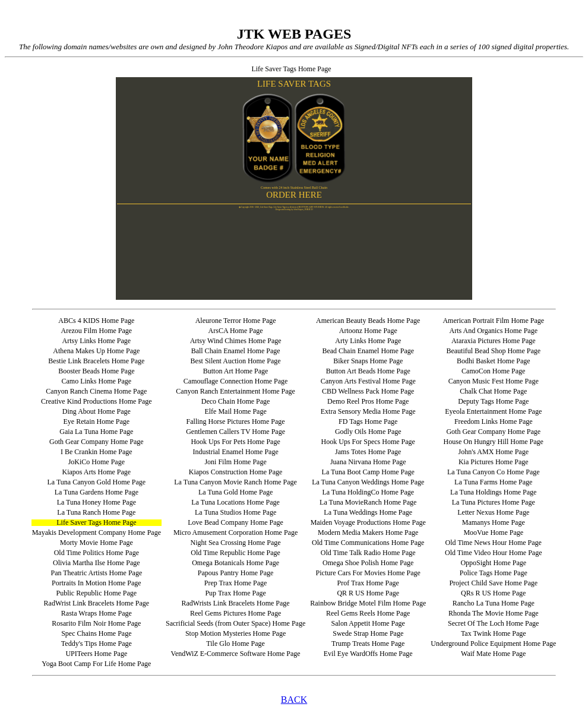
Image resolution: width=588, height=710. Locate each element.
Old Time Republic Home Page (235, 553)
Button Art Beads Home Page (368, 371)
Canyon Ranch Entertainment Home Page (235, 391)
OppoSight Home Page (493, 563)
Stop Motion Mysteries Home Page (235, 633)
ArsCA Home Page (236, 331)
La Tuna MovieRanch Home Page (368, 502)
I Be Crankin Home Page (97, 452)
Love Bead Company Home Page (235, 522)
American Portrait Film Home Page (493, 321)
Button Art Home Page (236, 371)
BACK (294, 700)
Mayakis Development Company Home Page (97, 532)
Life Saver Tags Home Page (96, 522)
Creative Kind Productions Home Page (97, 401)
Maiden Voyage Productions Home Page (368, 522)
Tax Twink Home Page (494, 633)
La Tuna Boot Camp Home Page (368, 472)
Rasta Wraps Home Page (97, 613)
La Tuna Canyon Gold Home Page (97, 482)
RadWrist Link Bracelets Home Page (97, 603)
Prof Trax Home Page (368, 583)
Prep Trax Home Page (236, 583)
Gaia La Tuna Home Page (96, 432)
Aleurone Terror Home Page (236, 321)
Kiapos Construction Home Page (236, 472)
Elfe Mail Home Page (235, 411)
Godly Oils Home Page (368, 432)
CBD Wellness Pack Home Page (368, 391)
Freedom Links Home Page (494, 421)
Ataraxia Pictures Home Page (494, 341)
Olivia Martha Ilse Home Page (97, 563)
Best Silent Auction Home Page (236, 361)
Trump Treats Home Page (368, 644)
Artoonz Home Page (368, 331)
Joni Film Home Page (235, 462)
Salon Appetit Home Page (368, 623)
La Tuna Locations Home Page (235, 502)
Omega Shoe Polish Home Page (368, 563)
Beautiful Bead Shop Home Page (493, 351)
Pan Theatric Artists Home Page (96, 573)
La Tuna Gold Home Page (235, 492)
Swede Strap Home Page (368, 633)
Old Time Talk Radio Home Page (368, 553)
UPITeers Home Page (96, 654)
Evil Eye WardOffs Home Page (368, 654)
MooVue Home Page (493, 532)
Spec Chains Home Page (96, 633)
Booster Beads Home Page (96, 371)
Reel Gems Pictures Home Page (235, 613)
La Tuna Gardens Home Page (97, 492)
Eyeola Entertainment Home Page (493, 411)
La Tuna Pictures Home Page (494, 502)
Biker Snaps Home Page (368, 361)
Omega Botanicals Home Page (235, 563)
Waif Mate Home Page (493, 654)
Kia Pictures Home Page (494, 462)
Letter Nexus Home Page (493, 512)
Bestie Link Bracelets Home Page (96, 361)
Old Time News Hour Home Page (494, 543)
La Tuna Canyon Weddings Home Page (368, 482)
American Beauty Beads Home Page (368, 321)
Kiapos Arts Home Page (97, 472)
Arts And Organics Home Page (494, 331)
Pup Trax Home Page (235, 593)
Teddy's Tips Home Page (97, 644)
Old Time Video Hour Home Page (493, 553)
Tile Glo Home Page (235, 644)
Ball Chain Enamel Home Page (236, 351)
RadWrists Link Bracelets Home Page (236, 603)
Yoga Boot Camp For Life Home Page (96, 664)
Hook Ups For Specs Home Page (368, 442)
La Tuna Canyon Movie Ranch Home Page (235, 482)
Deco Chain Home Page (236, 401)
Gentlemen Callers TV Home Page (235, 432)
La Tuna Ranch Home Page (96, 512)
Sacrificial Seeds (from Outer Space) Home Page (235, 623)
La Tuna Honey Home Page (97, 502)
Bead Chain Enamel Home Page (368, 351)
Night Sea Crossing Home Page (236, 543)
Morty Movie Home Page (97, 543)
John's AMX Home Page (494, 452)
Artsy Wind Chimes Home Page (236, 341)
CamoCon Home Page (493, 371)
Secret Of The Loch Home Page (493, 623)
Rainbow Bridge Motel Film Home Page (368, 603)
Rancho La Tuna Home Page (494, 603)
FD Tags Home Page (368, 421)
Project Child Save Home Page (493, 583)
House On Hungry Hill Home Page (494, 442)
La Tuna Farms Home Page (493, 482)
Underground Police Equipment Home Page (493, 644)
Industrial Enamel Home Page (235, 452)
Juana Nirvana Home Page (368, 462)
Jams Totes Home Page (368, 452)
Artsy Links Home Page (97, 341)
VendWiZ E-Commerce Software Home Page (236, 654)
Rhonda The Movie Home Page (494, 613)
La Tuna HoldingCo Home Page (368, 492)
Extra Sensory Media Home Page (368, 411)
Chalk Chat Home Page (493, 391)
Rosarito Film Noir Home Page (96, 623)
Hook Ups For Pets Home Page (235, 442)
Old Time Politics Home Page (97, 553)
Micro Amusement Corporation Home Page (235, 532)
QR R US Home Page (368, 593)
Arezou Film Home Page (97, 331)
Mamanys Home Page (494, 522)
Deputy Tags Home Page (493, 401)
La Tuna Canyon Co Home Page (494, 472)
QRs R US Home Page (493, 593)
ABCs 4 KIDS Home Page (96, 321)
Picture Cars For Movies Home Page (368, 573)
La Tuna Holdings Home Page (493, 492)
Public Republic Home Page (97, 593)
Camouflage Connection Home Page (236, 381)
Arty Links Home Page (368, 341)
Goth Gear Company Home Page (493, 432)
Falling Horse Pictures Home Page (236, 421)
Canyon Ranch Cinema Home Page (96, 391)
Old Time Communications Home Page (368, 543)
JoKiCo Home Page (97, 462)
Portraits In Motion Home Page (97, 583)
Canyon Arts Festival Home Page (368, 381)
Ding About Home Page (97, 411)
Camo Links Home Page (97, 381)
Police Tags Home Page (494, 573)
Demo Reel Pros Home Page (368, 401)
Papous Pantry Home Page (236, 573)
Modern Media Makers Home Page (368, 532)
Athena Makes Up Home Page (96, 351)
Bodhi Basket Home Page (494, 361)
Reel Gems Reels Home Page (368, 613)
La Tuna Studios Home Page (235, 512)
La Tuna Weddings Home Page (368, 512)
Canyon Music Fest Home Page (494, 381)
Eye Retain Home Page (97, 421)
